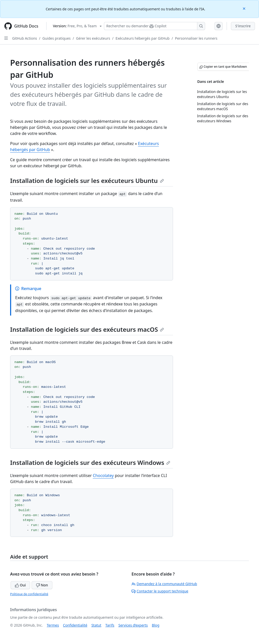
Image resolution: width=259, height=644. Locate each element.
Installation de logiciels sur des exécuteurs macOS (87, 329)
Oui (20, 585)
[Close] (245, 8)
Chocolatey (103, 475)
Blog (156, 625)
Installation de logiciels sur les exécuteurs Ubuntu (87, 181)
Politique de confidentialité (29, 594)
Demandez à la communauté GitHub (164, 584)
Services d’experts (133, 625)
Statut (96, 625)
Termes (53, 625)
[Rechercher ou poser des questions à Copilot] (155, 26)
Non (42, 585)
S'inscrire (243, 26)
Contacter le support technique (160, 591)
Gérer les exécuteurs (93, 38)
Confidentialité (75, 625)
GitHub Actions (25, 38)
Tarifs (110, 625)
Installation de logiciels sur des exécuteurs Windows (90, 462)
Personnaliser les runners (196, 38)
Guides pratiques (57, 38)
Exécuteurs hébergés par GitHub (143, 38)
